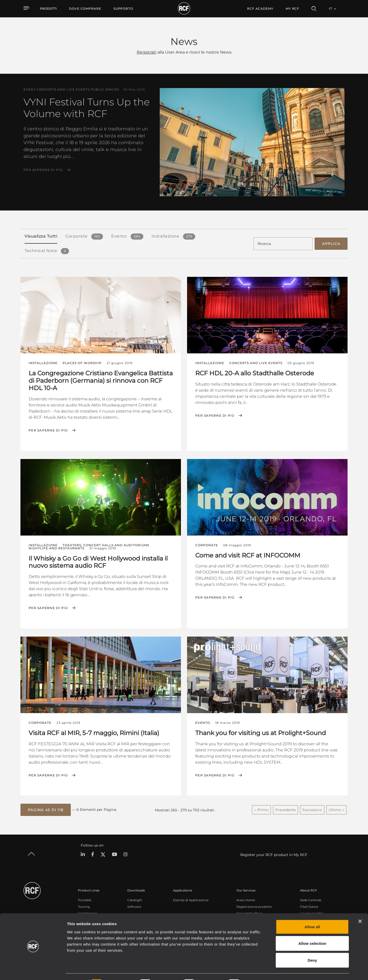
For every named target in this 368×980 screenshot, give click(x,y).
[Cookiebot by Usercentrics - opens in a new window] (33, 970)
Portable (85, 899)
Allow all (312, 913)
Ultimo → (336, 809)
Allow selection (312, 930)
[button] (46, 809)
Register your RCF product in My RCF (274, 854)
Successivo (312, 809)
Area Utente (246, 899)
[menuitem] (85, 9)
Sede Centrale (311, 899)
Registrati (147, 52)
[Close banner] (360, 908)
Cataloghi (135, 899)
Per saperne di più (43, 170)
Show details (263, 970)
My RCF (292, 9)
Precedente (285, 809)
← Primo (261, 809)
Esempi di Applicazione (191, 899)
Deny (312, 946)
